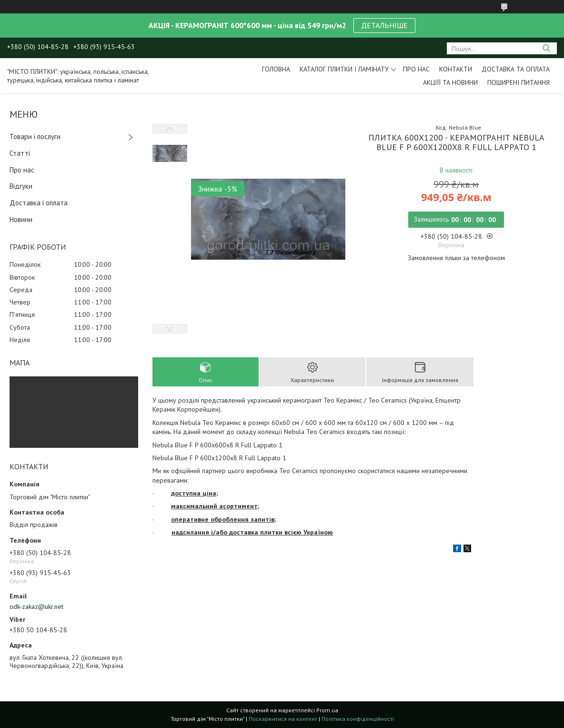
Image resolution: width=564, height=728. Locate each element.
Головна (276, 69)
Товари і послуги (35, 136)
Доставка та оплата (516, 69)
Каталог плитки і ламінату (344, 69)
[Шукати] (546, 48)
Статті (20, 153)
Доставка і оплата (39, 203)
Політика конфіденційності (358, 719)
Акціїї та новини (450, 82)
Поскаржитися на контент (283, 719)
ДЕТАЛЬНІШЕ (384, 25)
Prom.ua (327, 710)
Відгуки (21, 186)
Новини (21, 219)
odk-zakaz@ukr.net (36, 607)
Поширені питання (519, 82)
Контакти (456, 69)
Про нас (416, 69)
